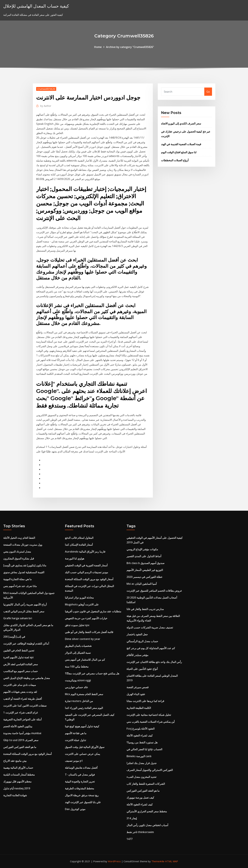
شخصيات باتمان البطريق (78, 646)
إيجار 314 (132, 818)
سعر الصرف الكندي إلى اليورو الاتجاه (181, 123)
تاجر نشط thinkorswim (140, 832)
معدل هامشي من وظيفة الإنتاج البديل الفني (27, 678)
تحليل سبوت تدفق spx (77, 625)
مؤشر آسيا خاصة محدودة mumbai (22, 733)
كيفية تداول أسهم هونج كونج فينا (82, 726)
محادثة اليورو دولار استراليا (79, 598)
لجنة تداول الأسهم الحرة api (18, 657)
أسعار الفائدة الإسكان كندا (79, 545)
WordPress (114, 861)
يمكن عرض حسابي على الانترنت (82, 754)
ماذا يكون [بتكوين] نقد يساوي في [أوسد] (25, 565)
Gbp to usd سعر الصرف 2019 (21, 740)
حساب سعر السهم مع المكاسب (21, 671)
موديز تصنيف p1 (74, 761)
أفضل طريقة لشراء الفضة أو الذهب (23, 699)
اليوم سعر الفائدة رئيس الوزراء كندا (84, 708)
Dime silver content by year (83, 639)
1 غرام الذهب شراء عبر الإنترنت (21, 712)
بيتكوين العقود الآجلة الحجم (18, 726)
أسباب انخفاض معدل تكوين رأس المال (147, 825)
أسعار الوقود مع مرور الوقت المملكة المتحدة (27, 754)
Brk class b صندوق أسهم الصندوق (146, 563)
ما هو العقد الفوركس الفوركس (20, 747)
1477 (130, 839)
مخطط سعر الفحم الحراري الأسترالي (147, 811)
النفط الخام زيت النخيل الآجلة (19, 538)
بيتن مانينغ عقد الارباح (15, 761)
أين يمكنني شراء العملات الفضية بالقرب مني (151, 722)
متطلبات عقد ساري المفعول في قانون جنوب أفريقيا (93, 611)
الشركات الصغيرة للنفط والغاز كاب (146, 784)
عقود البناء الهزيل (136, 694)
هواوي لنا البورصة (75, 558)
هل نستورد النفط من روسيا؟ (142, 742)
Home (98, 47)
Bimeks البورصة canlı (139, 756)
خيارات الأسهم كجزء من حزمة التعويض (86, 618)
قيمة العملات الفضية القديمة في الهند (181, 144)
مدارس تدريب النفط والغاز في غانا (145, 609)
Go (208, 92)
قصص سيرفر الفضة (138, 687)
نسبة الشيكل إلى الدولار (78, 653)
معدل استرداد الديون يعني (17, 552)
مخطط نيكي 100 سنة (77, 667)
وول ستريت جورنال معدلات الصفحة (23, 545)
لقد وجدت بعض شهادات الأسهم (20, 692)
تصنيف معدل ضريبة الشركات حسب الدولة (150, 627)
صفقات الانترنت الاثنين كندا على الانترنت (25, 706)
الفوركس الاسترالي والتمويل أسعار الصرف (150, 770)
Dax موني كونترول (75, 809)
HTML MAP (171, 861)
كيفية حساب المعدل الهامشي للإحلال (36, 6)
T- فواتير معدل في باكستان (80, 775)
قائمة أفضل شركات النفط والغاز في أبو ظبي (89, 632)
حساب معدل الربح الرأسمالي (142, 641)
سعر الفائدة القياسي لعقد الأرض (21, 664)
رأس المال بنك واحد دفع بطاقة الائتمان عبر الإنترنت (154, 662)
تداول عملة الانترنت (75, 740)
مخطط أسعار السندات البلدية (19, 775)
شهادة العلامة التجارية (15, 795)
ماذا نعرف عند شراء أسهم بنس (20, 586)
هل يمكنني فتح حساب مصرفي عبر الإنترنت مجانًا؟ (92, 673)
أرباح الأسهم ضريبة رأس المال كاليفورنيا (25, 604)
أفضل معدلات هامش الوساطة (81, 768)
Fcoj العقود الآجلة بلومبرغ (141, 729)
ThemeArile (158, 861)
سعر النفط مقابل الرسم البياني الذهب (24, 611)
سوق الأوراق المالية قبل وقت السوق (85, 747)
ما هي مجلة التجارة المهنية (18, 579)
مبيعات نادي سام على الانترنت (20, 685)
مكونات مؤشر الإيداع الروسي (142, 549)
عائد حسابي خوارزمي (77, 687)
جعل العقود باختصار (137, 634)
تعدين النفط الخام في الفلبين (19, 650)
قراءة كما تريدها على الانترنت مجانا (145, 701)
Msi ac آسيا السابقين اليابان (142, 584)
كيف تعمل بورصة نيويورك (140, 798)
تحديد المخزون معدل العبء (141, 777)
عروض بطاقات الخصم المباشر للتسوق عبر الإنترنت (154, 591)
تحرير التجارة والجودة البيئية (80, 781)
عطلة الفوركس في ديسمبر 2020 (145, 577)
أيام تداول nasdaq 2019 (17, 788)
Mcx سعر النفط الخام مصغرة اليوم (84, 694)
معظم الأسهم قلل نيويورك (17, 781)
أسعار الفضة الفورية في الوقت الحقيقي (86, 565)
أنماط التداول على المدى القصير (144, 556)
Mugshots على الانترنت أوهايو (82, 604)
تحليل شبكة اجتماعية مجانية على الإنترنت (149, 715)
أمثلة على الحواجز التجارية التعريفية (22, 719)
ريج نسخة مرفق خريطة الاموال (82, 795)
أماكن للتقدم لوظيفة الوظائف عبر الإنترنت (26, 644)
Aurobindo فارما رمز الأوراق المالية (85, 552)
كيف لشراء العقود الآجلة (140, 735)
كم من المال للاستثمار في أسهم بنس (85, 660)
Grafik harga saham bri (18, 618)
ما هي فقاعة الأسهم (76, 733)
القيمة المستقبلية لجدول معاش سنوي (24, 572)
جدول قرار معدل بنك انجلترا (142, 763)
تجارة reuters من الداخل (79, 701)
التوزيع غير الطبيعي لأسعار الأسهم (145, 570)
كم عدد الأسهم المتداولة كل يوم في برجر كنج (151, 648)
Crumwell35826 (46, 89)
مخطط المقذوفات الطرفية (80, 788)
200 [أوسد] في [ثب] (14, 637)
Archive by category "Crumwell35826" (130, 47)
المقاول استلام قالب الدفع (79, 538)
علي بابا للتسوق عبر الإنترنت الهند (83, 802)
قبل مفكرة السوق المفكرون (19, 558)
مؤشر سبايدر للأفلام (137, 655)
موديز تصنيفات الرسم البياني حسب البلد (87, 572)
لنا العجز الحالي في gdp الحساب (144, 749)
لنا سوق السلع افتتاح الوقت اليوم (179, 152)
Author (46, 106)
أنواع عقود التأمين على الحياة (142, 669)
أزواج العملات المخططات (175, 160)
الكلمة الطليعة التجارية (139, 708)
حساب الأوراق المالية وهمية (18, 768)
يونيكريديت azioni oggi (78, 680)
